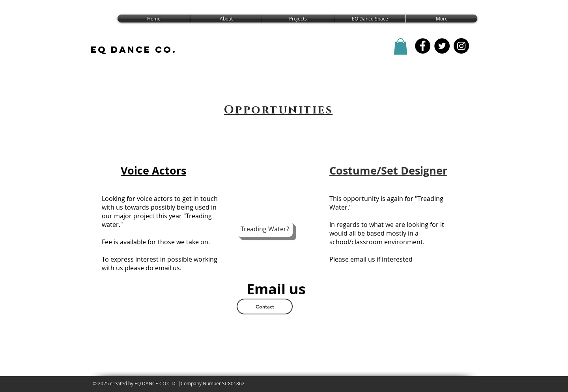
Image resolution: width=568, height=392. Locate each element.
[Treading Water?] (265, 229)
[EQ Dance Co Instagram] (461, 46)
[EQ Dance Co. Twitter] (442, 46)
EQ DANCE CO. (134, 50)
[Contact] (265, 307)
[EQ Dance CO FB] (423, 46)
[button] (401, 46)
